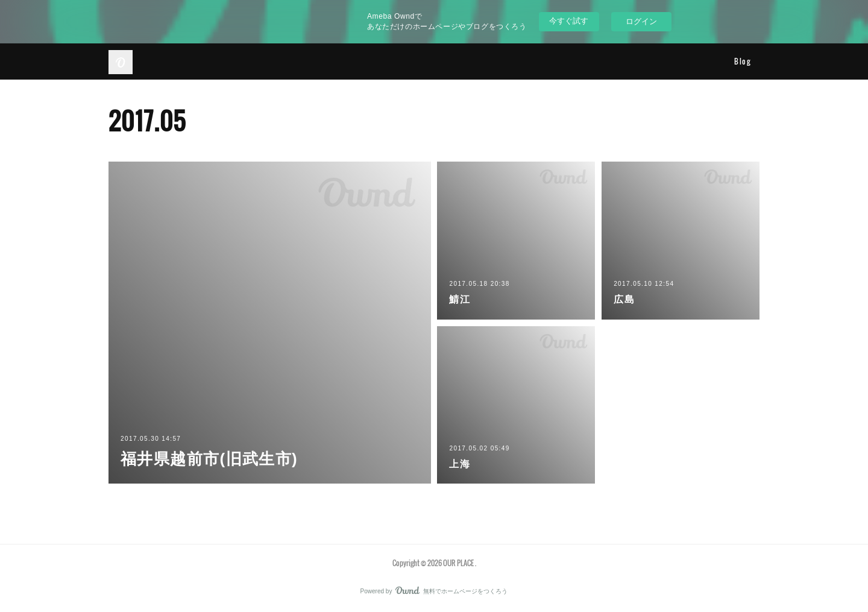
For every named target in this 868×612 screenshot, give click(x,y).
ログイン (641, 21)
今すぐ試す (569, 21)
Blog (742, 61)
